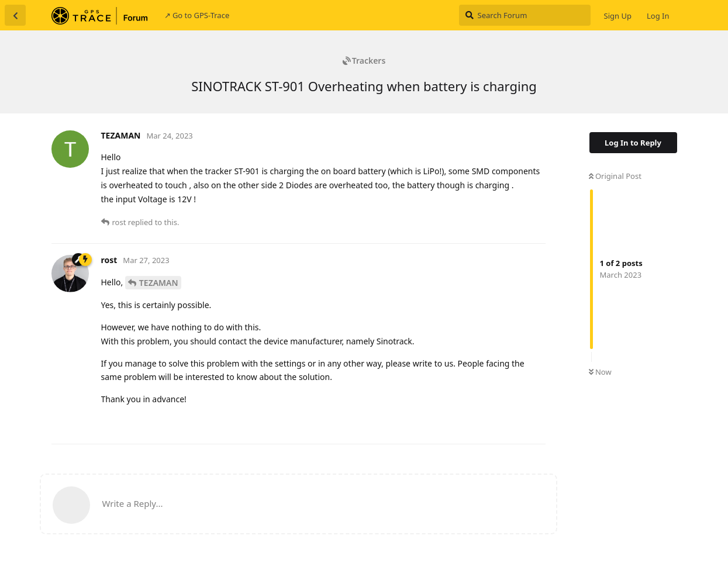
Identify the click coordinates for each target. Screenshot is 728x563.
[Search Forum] (525, 15)
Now (600, 372)
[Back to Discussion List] (15, 15)
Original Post (615, 176)
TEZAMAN (159, 283)
